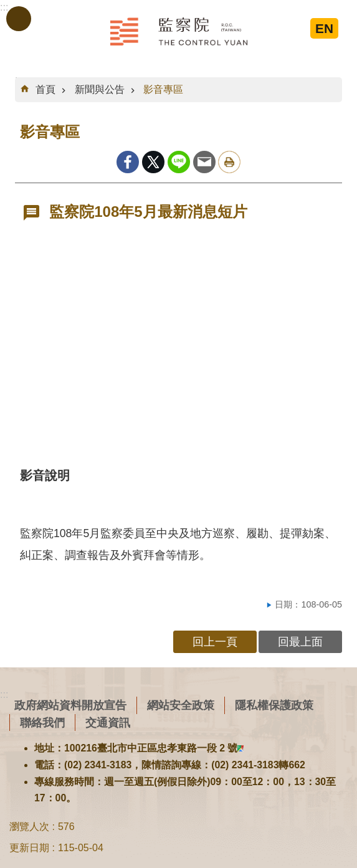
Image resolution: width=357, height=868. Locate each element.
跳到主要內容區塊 (7, 7)
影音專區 (163, 89)
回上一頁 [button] (215, 641)
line (179, 162)
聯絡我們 (42, 723)
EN (324, 28)
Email (204, 162)
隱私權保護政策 (274, 705)
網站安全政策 (181, 705)
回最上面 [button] (300, 641)
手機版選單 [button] (19, 19)
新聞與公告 (100, 89)
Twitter (153, 162)
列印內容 (229, 162)
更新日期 (29, 848)
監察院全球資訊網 (179, 31)
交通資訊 (108, 723)
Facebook (128, 162)
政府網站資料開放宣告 (70, 705)
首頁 (45, 89)
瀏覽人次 (29, 827)
